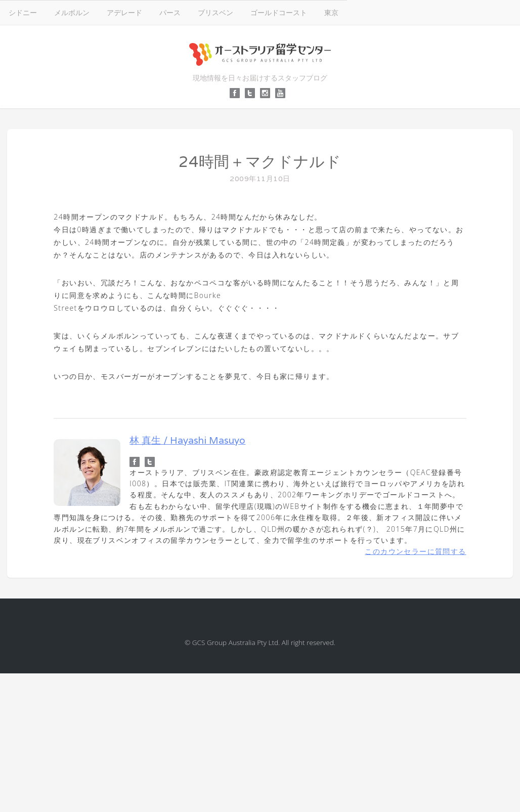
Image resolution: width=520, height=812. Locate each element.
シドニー (23, 12)
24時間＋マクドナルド (260, 162)
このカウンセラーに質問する (415, 551)
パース (170, 12)
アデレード (124, 12)
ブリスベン (215, 12)
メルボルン (72, 12)
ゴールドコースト (279, 12)
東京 (331, 12)
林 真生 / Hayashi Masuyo (187, 440)
